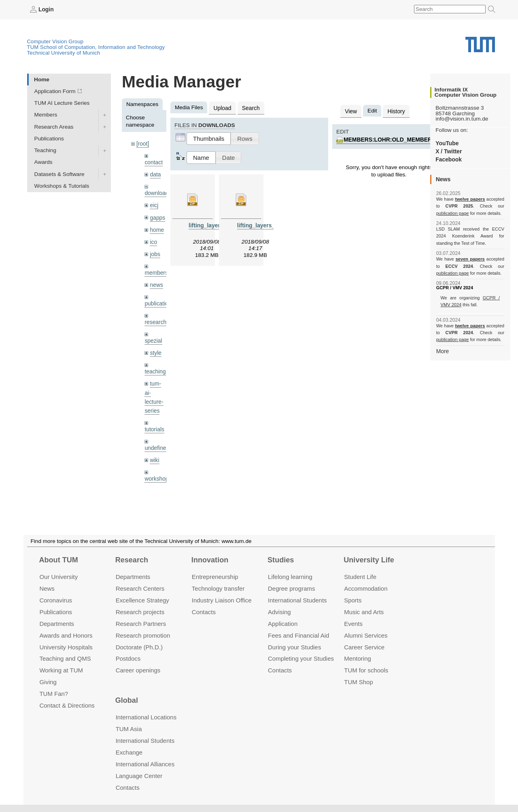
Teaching (45, 150)
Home (42, 79)
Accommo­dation (366, 588)
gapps (157, 216)
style (155, 350)
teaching (155, 369)
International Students (297, 600)
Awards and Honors (66, 635)
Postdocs (128, 658)
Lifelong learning (290, 577)
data (155, 174)
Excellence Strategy (142, 600)
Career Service (364, 647)
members (156, 271)
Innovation (210, 560)
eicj (154, 204)
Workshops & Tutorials (62, 186)
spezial (153, 338)
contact (153, 162)
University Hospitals (66, 647)
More (443, 351)
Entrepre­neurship (215, 577)
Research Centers (140, 588)
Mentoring (358, 658)
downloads (158, 192)
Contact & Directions (67, 705)
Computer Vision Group (55, 41)
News (47, 588)
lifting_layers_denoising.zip (273, 225)
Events (353, 624)
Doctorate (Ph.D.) (139, 647)
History (395, 111)
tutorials (154, 425)
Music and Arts (364, 612)
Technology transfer (218, 588)
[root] (143, 143)
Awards (44, 162)
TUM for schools (366, 670)
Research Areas (54, 126)
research (155, 320)
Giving (48, 682)
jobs (155, 252)
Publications (49, 138)
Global (127, 700)
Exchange (129, 752)
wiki (154, 456)
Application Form (55, 91)
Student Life (360, 577)
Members (46, 115)
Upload (222, 107)
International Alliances (145, 764)
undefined (157, 444)
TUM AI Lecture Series (62, 103)
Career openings (138, 670)
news (156, 283)
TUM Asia (129, 729)
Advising (279, 612)
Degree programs (291, 588)
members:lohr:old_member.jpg (393, 139)
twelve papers (470, 199)
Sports (353, 600)
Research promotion (143, 635)
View (351, 111)
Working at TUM (61, 670)
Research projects (140, 612)
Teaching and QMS (65, 658)
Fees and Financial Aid (298, 635)
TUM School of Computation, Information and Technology (96, 47)
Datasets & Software (59, 174)
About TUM (58, 560)
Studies (281, 560)
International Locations (146, 717)
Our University (58, 577)
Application (283, 624)
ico (153, 241)
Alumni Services (366, 635)
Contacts (204, 612)
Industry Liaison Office (222, 600)
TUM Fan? (54, 694)
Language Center (139, 776)
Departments (57, 624)
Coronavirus (56, 600)
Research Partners (141, 624)
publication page (452, 213)
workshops (158, 474)
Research (132, 560)
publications (159, 301)
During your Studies (294, 647)
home (157, 228)
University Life (369, 560)
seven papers (470, 259)
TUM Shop (358, 682)
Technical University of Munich (64, 53)
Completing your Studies (301, 658)
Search (250, 107)
